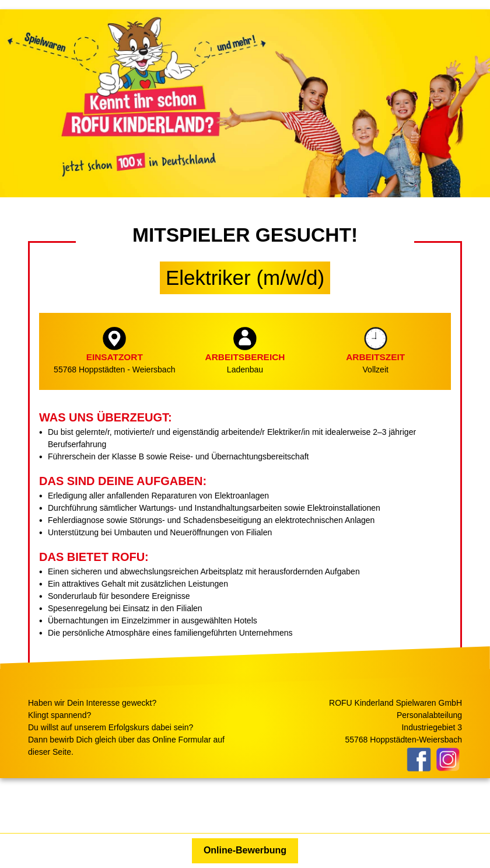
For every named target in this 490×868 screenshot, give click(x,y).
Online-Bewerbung (245, 850)
